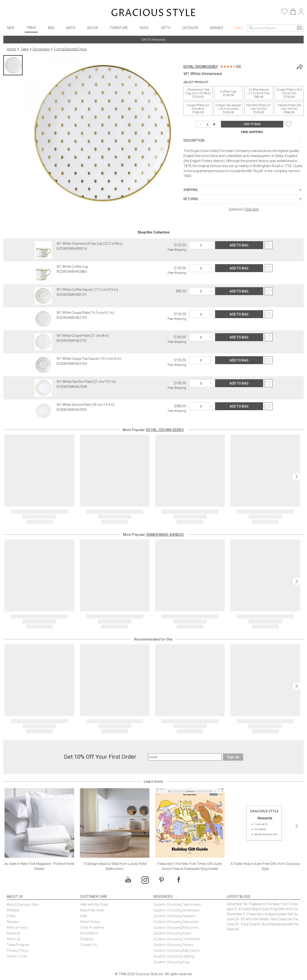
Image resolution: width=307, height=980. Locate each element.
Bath (71, 28)
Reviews (13, 922)
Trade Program (18, 945)
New (11, 28)
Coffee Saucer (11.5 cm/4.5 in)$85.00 (259, 93)
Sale (239, 28)
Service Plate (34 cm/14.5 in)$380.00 (289, 109)
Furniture (119, 28)
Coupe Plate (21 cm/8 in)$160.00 (198, 109)
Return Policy (90, 922)
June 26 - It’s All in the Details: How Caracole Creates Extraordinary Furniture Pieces (264, 919)
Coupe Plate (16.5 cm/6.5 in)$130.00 (289, 93)
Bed (51, 28)
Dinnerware (41, 49)
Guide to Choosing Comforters (177, 939)
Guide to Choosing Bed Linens (176, 927)
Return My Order (92, 910)
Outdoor (190, 28)
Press (11, 916)
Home (11, 49)
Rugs (144, 28)
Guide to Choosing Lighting (174, 956)
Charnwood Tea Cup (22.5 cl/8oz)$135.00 (198, 93)
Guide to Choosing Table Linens (177, 904)
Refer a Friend (17, 927)
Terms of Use (17, 956)
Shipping (87, 939)
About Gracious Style (23, 904)
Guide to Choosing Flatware (174, 916)
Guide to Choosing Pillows (174, 945)
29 (238, 66)
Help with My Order (94, 904)
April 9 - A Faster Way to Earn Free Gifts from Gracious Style (264, 909)
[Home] (153, 13)
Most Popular (153, 430)
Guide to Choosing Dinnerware (176, 910)
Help (83, 916)
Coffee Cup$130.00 (228, 93)
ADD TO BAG (252, 124)
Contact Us (89, 945)
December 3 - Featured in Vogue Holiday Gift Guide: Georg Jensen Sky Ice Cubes (264, 914)
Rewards (13, 933)
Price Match (89, 933)
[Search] (251, 28)
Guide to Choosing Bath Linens (177, 951)
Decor (93, 28)
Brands (217, 28)
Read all (233, 929)
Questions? (244, 209)
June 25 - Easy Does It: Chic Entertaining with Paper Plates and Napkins (264, 924)
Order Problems (92, 927)
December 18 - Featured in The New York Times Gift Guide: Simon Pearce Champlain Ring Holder (264, 904)
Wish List (14, 939)
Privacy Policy (17, 951)
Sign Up (233, 757)
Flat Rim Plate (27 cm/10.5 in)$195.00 (259, 109)
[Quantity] (209, 125)
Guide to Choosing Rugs (172, 962)
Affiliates (13, 910)
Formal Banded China (70, 49)
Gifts (166, 28)
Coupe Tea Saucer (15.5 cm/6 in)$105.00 (228, 109)
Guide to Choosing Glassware (176, 922)
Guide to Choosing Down (172, 933)
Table (31, 28)
